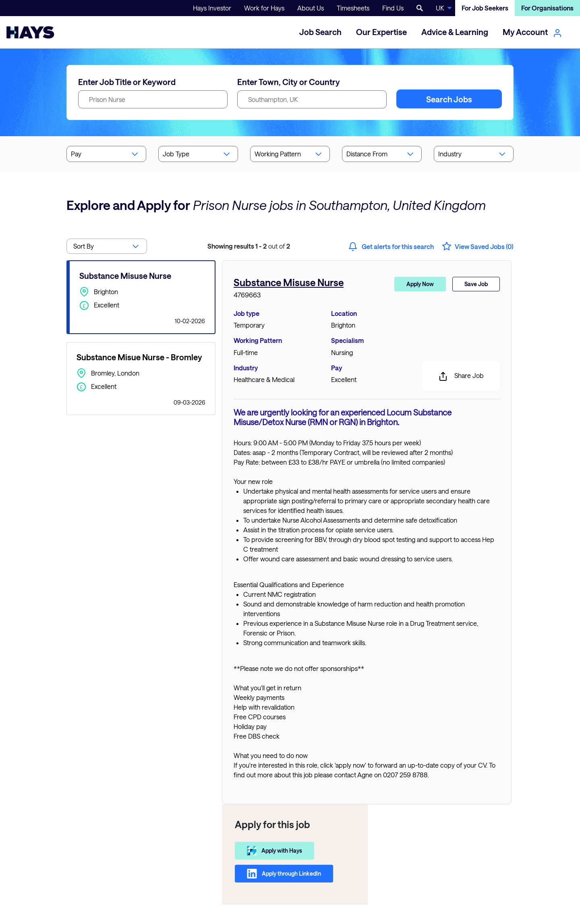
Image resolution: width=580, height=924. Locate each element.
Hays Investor (212, 8)
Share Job (461, 376)
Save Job (476, 284)
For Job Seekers (485, 8)
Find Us (393, 8)
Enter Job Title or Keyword (127, 82)
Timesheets (353, 8)
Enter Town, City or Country (289, 82)
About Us (311, 8)
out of (249, 246)
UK (440, 8)
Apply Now (420, 284)
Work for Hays (264, 8)
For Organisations (547, 8)
